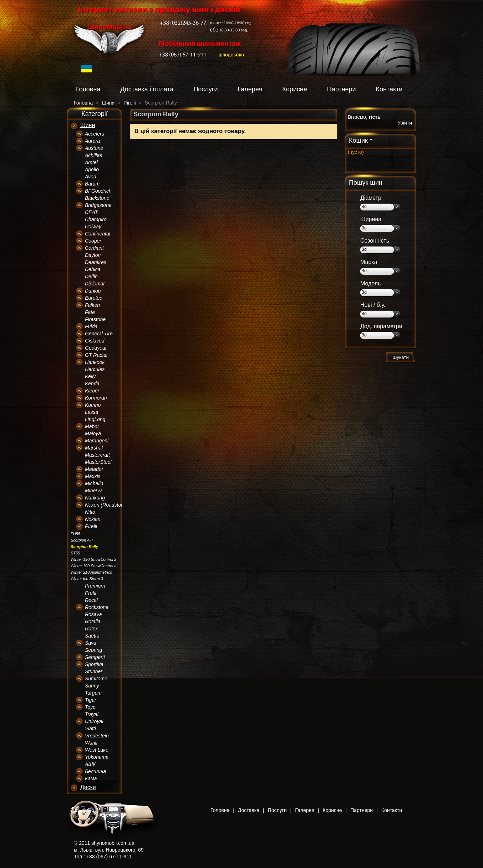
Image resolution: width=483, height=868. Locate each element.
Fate (90, 312)
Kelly (90, 376)
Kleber (92, 391)
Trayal (92, 714)
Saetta (92, 636)
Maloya (93, 433)
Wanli (91, 743)
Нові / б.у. (373, 305)
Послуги (205, 89)
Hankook (95, 362)
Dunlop (93, 291)
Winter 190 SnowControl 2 (93, 559)
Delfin (91, 276)
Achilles (93, 155)
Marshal (94, 448)
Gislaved (95, 341)
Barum (92, 184)
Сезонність (375, 241)
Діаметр (371, 198)
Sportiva (94, 664)
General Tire (99, 334)
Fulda (91, 326)
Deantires (96, 262)
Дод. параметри (381, 326)
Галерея (250, 89)
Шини (88, 125)
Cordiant (94, 248)
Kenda (92, 384)
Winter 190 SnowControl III (94, 566)
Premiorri (95, 586)
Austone (94, 148)
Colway (93, 227)
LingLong (95, 419)
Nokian (93, 519)
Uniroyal (94, 721)
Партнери (342, 89)
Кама (91, 778)
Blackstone (97, 198)
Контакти (389, 89)
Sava (91, 643)
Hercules (95, 369)
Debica (93, 269)
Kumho (93, 405)
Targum (93, 693)
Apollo (92, 169)
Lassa (91, 412)
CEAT (91, 212)
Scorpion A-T (82, 540)
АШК (90, 764)
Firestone (95, 319)
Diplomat (95, 284)
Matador (94, 469)
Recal (91, 600)
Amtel (91, 162)
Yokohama (97, 757)
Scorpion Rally (84, 547)
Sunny (92, 686)
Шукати (401, 357)
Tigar (91, 700)
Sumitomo (96, 679)
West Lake (97, 750)
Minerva (94, 491)
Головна (88, 89)
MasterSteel (98, 462)
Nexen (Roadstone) (106, 505)
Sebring (93, 650)
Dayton (93, 255)
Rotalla (93, 621)
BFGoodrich (98, 191)
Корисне (295, 89)
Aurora (92, 141)
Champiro (96, 219)
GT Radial (96, 355)
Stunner (94, 671)
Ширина (371, 219)
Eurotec (93, 298)
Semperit (95, 657)
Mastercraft (97, 455)
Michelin (94, 483)
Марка (369, 262)
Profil (91, 593)
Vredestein (97, 736)
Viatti (90, 729)
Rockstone (97, 607)
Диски (88, 787)
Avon (91, 177)
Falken (92, 305)
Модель (370, 283)
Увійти (405, 123)
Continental (98, 234)
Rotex (91, 629)
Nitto (90, 512)
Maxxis (93, 476)
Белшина (95, 771)
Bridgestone (98, 205)
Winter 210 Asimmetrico (91, 572)
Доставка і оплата (147, 89)
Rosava (93, 614)
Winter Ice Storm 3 (87, 579)
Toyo (90, 707)
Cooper (93, 241)
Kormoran (96, 398)
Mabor (92, 426)
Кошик (358, 141)
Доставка (249, 810)
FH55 (75, 534)
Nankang (95, 498)
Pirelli (91, 526)
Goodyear (96, 348)
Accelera (95, 134)
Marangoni (97, 441)
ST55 (75, 553)
